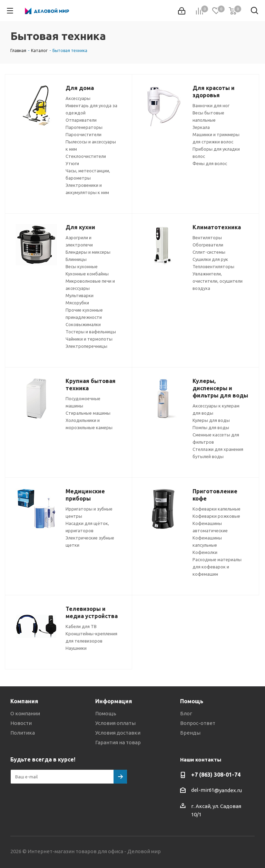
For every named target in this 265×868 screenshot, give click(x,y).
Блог (186, 713)
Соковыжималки (83, 324)
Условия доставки (118, 733)
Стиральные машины (88, 413)
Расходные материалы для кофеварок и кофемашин (217, 567)
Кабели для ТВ (81, 626)
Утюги (72, 163)
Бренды (190, 733)
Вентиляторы (207, 238)
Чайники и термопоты (89, 339)
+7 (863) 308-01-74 (216, 775)
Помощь (106, 713)
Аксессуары (78, 98)
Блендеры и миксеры (88, 252)
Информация (114, 701)
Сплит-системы (209, 252)
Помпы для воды (211, 427)
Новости (21, 723)
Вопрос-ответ (198, 723)
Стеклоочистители (86, 156)
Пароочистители (84, 134)
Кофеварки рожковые (216, 516)
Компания (24, 701)
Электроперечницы (86, 346)
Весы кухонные (82, 266)
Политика (23, 733)
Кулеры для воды (211, 420)
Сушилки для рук (210, 259)
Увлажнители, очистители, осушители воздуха (218, 281)
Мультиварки (80, 295)
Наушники (76, 648)
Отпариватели (81, 120)
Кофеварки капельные (217, 509)
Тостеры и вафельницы (91, 332)
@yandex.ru (228, 790)
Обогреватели (208, 245)
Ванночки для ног (211, 105)
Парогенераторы (84, 127)
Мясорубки (77, 303)
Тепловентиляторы (213, 266)
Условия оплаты (115, 723)
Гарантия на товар (118, 742)
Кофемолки (205, 552)
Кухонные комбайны (87, 274)
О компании (25, 713)
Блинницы (76, 259)
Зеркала (201, 127)
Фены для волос (210, 163)
